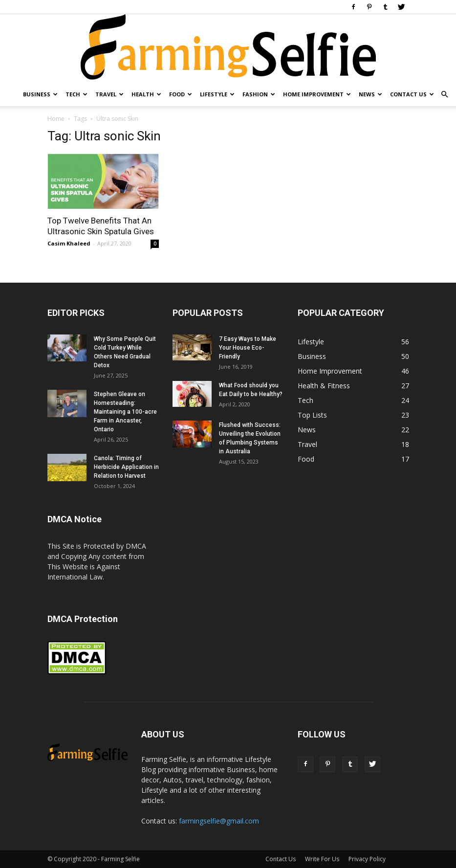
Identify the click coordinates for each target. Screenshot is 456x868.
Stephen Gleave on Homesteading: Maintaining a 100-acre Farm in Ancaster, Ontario (125, 412)
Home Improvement (317, 94)
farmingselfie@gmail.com (219, 821)
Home (56, 119)
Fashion (259, 94)
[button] (444, 95)
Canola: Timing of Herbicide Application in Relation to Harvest (126, 467)
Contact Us (412, 94)
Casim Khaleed (69, 243)
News (370, 94)
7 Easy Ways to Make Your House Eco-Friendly (248, 348)
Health (146, 94)
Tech (76, 94)
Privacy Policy (367, 859)
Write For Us (322, 859)
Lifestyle (217, 94)
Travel (109, 94)
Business (40, 94)
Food (181, 94)
